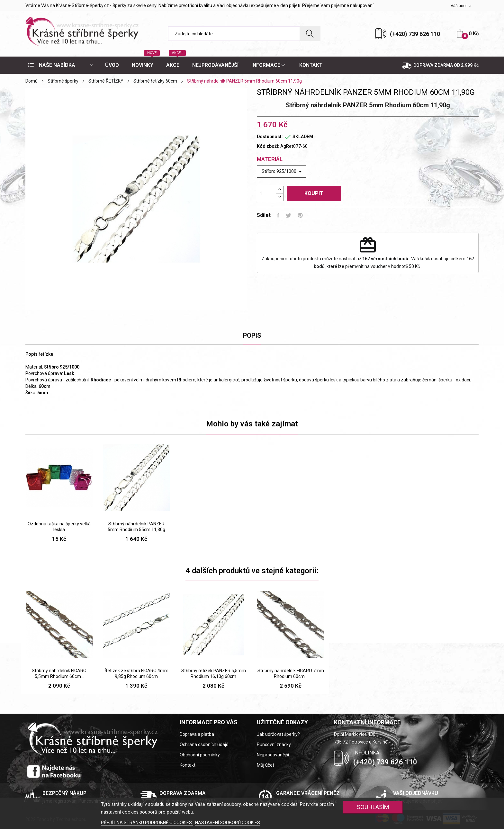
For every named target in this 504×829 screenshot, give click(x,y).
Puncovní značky (274, 744)
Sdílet (278, 215)
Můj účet (265, 765)
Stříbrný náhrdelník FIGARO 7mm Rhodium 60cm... (291, 673)
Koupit (314, 193)
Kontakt (188, 765)
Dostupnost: (270, 137)
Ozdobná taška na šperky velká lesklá (59, 527)
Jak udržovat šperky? (278, 734)
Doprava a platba (197, 734)
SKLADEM (303, 137)
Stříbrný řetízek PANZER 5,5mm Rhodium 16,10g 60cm (214, 673)
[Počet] (266, 193)
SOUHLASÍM (373, 807)
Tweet (288, 215)
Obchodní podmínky (200, 755)
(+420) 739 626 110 (415, 34)
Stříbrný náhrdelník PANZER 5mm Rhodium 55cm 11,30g (136, 527)
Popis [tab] (252, 335)
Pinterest (300, 215)
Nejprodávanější (273, 755)
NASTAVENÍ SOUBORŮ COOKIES (228, 823)
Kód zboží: (268, 146)
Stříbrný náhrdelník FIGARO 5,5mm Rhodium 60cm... (59, 673)
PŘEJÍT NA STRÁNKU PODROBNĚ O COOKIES (147, 823)
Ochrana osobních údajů (204, 744)
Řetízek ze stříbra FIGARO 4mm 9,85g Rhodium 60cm (136, 673)
